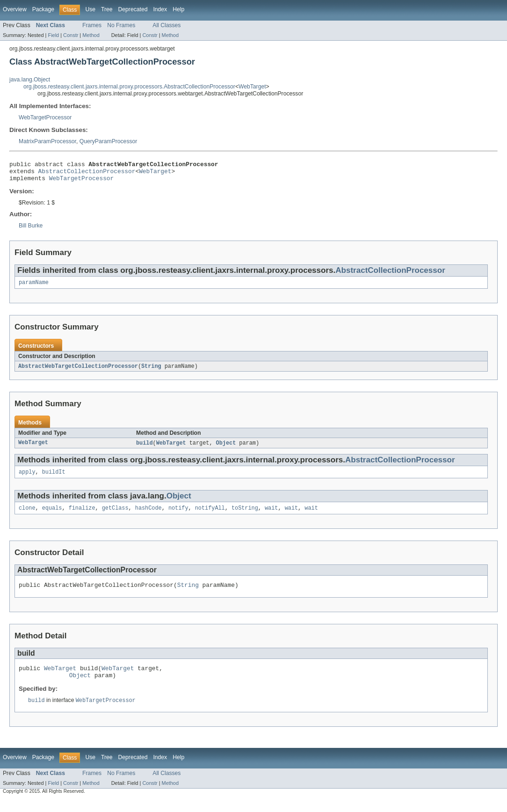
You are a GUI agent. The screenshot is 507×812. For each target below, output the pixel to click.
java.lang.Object (30, 80)
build (145, 449)
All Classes (167, 25)
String (151, 372)
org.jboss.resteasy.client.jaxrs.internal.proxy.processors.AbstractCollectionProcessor (129, 87)
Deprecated (133, 9)
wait (271, 516)
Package (43, 9)
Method (91, 35)
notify (178, 516)
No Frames (121, 25)
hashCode (148, 516)
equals (52, 516)
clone (27, 516)
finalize (82, 516)
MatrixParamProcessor (47, 141)
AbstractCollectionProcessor (87, 174)
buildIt (54, 479)
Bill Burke (31, 230)
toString (245, 516)
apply (27, 479)
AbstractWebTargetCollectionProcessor (78, 372)
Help (178, 9)
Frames (92, 25)
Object (226, 449)
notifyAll (210, 516)
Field (53, 35)
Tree (107, 9)
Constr (71, 35)
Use (90, 9)
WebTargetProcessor (45, 117)
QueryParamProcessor (109, 141)
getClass (115, 516)
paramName (34, 287)
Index (160, 9)
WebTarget (252, 87)
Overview (15, 9)
